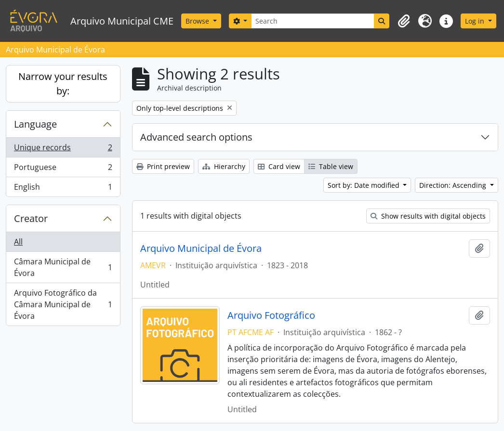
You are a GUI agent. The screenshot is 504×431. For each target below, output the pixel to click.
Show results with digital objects (428, 216)
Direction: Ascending (454, 185)
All (18, 242)
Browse (198, 21)
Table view (331, 166)
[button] (404, 21)
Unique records (63, 150)
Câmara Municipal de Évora (63, 267)
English (63, 189)
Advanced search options (196, 137)
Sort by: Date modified (365, 185)
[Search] (313, 21)
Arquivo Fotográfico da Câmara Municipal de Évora (63, 304)
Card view (279, 166)
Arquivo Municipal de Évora (201, 248)
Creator (31, 218)
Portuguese (63, 169)
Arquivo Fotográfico (271, 315)
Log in (476, 21)
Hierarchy (224, 166)
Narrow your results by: (63, 84)
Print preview (163, 166)
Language (35, 124)
